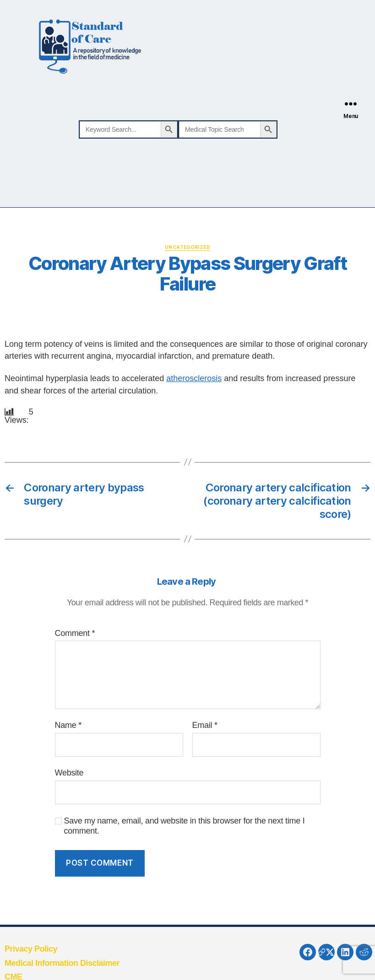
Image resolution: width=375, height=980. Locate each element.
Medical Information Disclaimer (62, 963)
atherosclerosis (194, 378)
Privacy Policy (31, 949)
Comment (75, 633)
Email (205, 725)
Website (69, 773)
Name (68, 725)
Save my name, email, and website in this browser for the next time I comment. (185, 826)
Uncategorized (187, 247)
